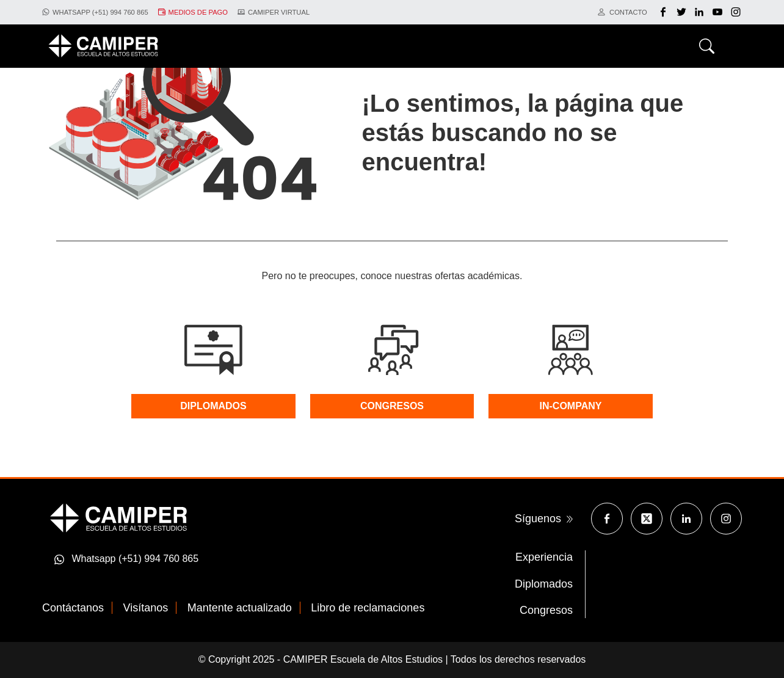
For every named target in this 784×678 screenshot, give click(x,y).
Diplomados (544, 584)
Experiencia (544, 557)
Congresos (546, 610)
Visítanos (146, 608)
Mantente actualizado (240, 608)
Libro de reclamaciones (368, 608)
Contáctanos (73, 608)
